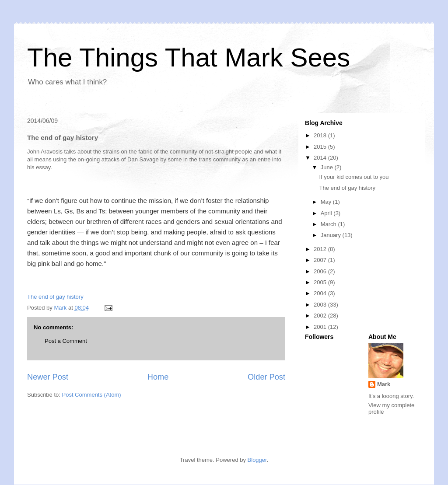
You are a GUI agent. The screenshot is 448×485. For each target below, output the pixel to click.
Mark (384, 384)
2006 (321, 271)
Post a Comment (66, 341)
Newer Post (48, 377)
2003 (321, 305)
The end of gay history (55, 297)
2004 (321, 293)
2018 (321, 135)
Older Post (266, 377)
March (329, 224)
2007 (321, 260)
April (327, 213)
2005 (321, 282)
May (327, 202)
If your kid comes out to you (354, 177)
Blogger (257, 460)
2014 (321, 158)
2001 (321, 327)
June (328, 167)
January (332, 235)
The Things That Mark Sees (189, 58)
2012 (321, 249)
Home (158, 377)
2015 (321, 147)
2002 (321, 316)
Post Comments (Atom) (92, 395)
